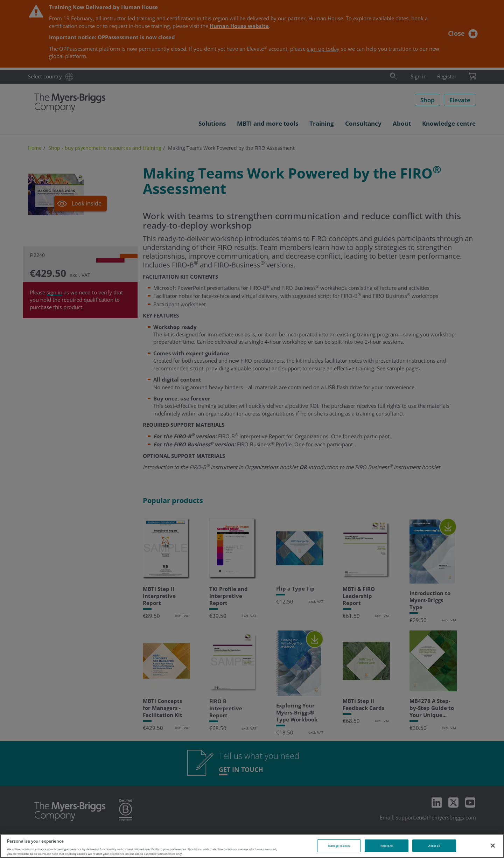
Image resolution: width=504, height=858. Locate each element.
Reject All (387, 846)
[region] (252, 846)
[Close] (493, 845)
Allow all (434, 846)
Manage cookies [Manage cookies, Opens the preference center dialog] (339, 846)
